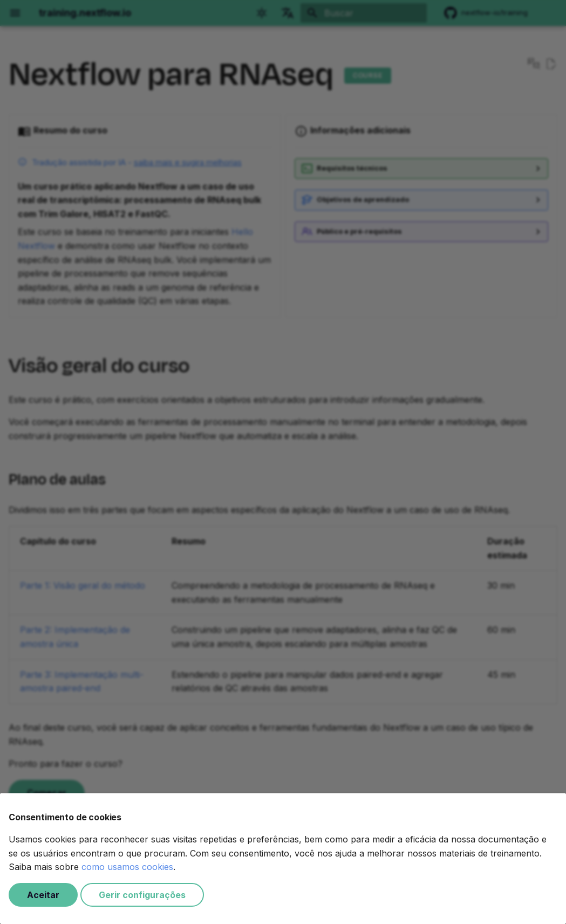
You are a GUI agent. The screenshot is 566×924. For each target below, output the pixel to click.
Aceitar (43, 895)
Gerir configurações (142, 895)
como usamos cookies (127, 867)
